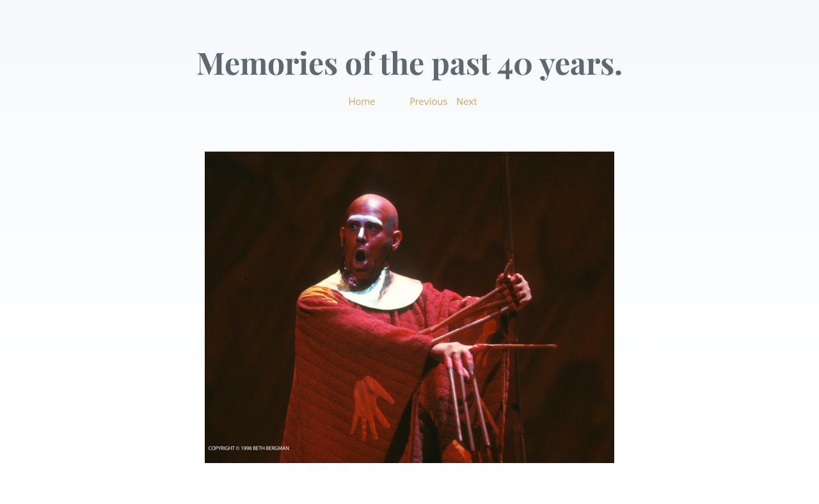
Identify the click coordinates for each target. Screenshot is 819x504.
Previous (428, 102)
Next (467, 102)
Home (362, 102)
